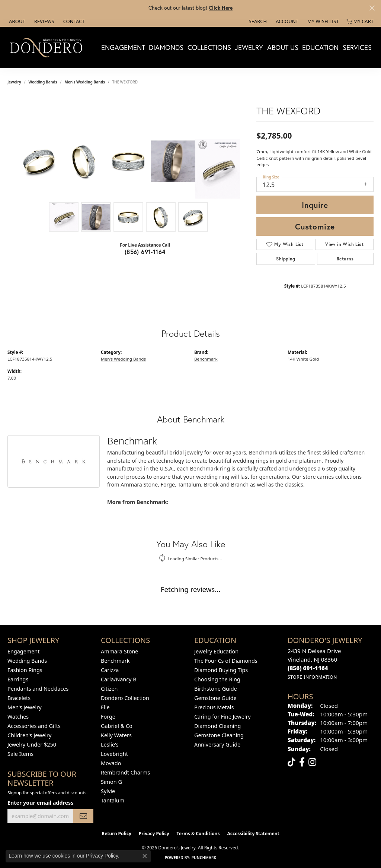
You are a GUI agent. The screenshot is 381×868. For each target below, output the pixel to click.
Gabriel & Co (117, 726)
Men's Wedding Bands (85, 82)
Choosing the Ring (217, 679)
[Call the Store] (308, 668)
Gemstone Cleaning (219, 735)
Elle (105, 707)
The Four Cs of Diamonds (226, 661)
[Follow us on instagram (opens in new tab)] (312, 762)
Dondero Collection (125, 698)
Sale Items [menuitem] (20, 754)
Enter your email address (40, 803)
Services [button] (357, 47)
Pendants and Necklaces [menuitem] (38, 689)
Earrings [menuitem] (18, 679)
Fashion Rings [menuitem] (25, 670)
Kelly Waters (116, 735)
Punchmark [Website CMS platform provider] (204, 858)
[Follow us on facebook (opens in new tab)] (302, 762)
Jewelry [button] (249, 47)
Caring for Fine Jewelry (222, 717)
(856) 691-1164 (145, 252)
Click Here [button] (221, 8)
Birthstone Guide (216, 689)
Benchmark (206, 359)
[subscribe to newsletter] (83, 816)
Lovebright (114, 754)
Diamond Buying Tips (221, 670)
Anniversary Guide (217, 745)
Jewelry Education (216, 651)
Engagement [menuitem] (23, 651)
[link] (16, 21)
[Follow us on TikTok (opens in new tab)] (292, 762)
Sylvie (108, 791)
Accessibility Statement (253, 834)
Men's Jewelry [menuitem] (25, 707)
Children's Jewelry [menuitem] (29, 735)
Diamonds (166, 47)
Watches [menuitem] (18, 717)
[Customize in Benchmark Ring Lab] (218, 169)
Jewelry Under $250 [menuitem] (32, 745)
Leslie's (110, 745)
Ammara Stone (119, 651)
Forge (108, 717)
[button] (257, 21)
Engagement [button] (123, 47)
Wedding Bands (43, 82)
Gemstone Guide (215, 698)
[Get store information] (312, 677)
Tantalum (113, 800)
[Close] (372, 8)
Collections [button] (209, 47)
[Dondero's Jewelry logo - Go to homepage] (48, 47)
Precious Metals (214, 707)
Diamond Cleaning (217, 726)
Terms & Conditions (198, 834)
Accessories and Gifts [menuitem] (34, 726)
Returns (345, 259)
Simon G (111, 782)
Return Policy (116, 834)
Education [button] (320, 47)
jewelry (14, 82)
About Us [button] (283, 47)
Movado (111, 763)
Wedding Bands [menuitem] (27, 661)
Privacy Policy (154, 834)
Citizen (109, 689)
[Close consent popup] (145, 856)
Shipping (286, 259)
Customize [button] (315, 226)
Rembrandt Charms (125, 772)
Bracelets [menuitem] (19, 698)
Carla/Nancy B (119, 679)
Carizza (110, 670)
